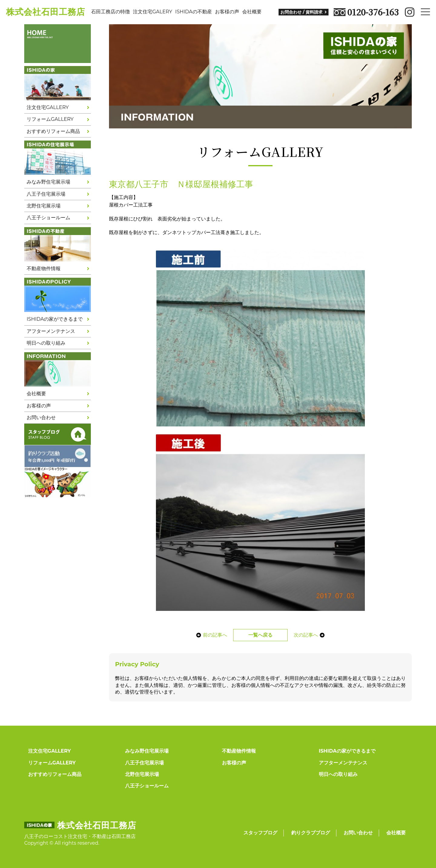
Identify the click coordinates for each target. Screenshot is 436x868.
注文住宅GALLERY (48, 107)
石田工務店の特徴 (111, 12)
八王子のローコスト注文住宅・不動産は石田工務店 (80, 836)
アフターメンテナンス (51, 331)
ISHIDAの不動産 (194, 12)
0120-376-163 (366, 12)
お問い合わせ (41, 417)
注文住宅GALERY (153, 12)
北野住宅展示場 (44, 206)
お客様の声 (227, 12)
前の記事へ (208, 635)
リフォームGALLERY (50, 119)
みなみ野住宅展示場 (48, 182)
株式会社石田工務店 (46, 12)
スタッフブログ (260, 833)
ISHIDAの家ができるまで (55, 319)
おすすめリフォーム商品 (53, 131)
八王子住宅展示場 (46, 194)
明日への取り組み (46, 343)
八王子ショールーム (48, 218)
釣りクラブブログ (311, 833)
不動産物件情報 (44, 268)
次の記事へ (312, 635)
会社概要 (252, 12)
